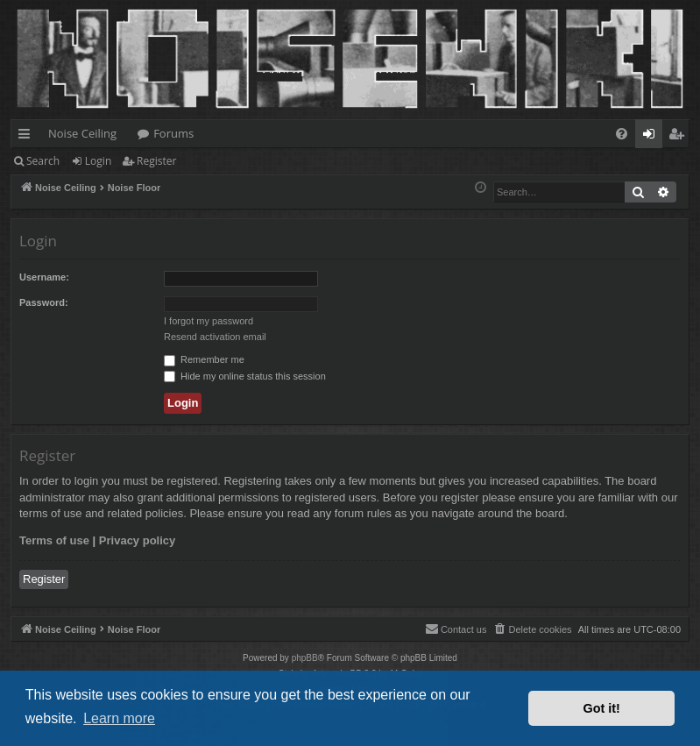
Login (98, 161)
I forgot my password (209, 321)
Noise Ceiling (82, 133)
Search (43, 161)
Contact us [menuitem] (456, 629)
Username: (44, 277)
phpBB (305, 658)
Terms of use (54, 540)
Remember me (204, 359)
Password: (44, 302)
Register (156, 161)
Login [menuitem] (652, 137)
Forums (173, 133)
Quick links (28, 137)
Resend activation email (215, 337)
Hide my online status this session (245, 376)
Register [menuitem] (680, 137)
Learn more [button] (119, 718)
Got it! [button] (602, 708)
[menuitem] (622, 134)
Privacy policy (137, 540)
